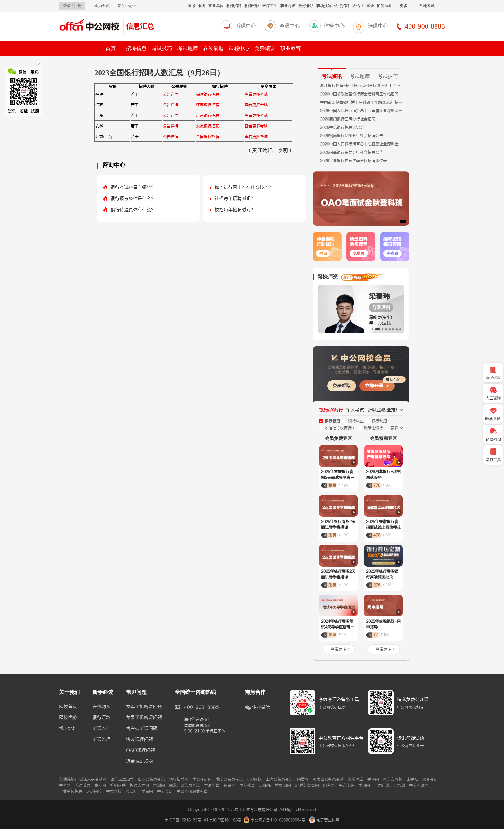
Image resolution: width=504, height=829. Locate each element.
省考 (202, 6)
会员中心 (290, 26)
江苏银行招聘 (208, 105)
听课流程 (102, 740)
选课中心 (378, 26)
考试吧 (131, 791)
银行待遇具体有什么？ (133, 210)
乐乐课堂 (355, 779)
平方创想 (346, 785)
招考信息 (136, 48)
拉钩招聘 (118, 785)
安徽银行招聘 (208, 126)
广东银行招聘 (208, 115)
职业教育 (291, 48)
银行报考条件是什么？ (133, 199)
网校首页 (68, 707)
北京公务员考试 (230, 779)
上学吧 (412, 779)
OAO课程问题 (140, 751)
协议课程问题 (139, 740)
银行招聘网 (179, 779)
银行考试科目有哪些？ (133, 187)
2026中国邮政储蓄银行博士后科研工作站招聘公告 (362, 94)
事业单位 (216, 6)
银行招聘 (342, 6)
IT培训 (399, 785)
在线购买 (102, 707)
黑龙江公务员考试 (184, 785)
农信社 (358, 6)
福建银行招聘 (208, 94)
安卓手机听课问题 (144, 707)
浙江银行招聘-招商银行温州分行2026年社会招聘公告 (362, 86)
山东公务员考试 (151, 779)
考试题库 (188, 48)
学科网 (373, 779)
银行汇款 (102, 718)
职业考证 (288, 6)
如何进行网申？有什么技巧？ (244, 187)
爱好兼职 (306, 6)
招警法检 (384, 6)
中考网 (65, 785)
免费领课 (265, 48)
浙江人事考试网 (93, 779)
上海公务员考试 (279, 779)
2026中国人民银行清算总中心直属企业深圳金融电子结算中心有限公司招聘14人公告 (362, 144)
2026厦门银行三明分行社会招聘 (348, 119)
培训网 (159, 785)
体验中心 (334, 26)
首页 (111, 48)
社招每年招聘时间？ (235, 199)
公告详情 (171, 94)
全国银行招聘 (208, 137)
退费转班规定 (139, 761)
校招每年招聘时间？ (235, 210)
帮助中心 (127, 6)
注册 (78, 6)
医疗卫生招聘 (122, 779)
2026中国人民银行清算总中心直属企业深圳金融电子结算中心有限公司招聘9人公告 (362, 111)
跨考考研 (430, 779)
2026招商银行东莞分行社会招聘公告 (352, 152)
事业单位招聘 (71, 791)
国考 (192, 6)
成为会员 (102, 6)
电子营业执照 (324, 820)
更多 (405, 6)
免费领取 (342, 386)
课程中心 (239, 48)
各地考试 (428, 6)
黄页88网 (283, 785)
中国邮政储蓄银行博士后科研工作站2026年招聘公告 (362, 102)
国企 (370, 6)
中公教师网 (419, 785)
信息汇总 (140, 26)
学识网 (364, 785)
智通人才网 (139, 785)
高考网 (100, 785)
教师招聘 (234, 6)
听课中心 (246, 26)
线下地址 (68, 729)
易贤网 (230, 785)
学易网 (147, 791)
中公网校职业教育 (192, 791)
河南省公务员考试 (328, 779)
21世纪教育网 (307, 785)
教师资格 (252, 6)
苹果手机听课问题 (144, 718)
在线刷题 (213, 48)
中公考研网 (202, 779)
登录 (67, 6)
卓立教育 (247, 785)
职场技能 (324, 6)
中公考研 (165, 791)
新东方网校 (393, 779)
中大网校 (114, 791)
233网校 (254, 779)
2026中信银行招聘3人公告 (343, 127)
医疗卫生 (270, 6)
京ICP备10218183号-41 (186, 820)
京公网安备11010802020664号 (278, 820)
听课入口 (102, 729)
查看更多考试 (256, 94)
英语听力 (83, 785)
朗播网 (303, 779)
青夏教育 (212, 785)
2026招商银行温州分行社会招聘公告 (352, 136)
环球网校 (94, 791)
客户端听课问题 (142, 729)
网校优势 (68, 718)
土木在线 (382, 785)
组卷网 (329, 785)
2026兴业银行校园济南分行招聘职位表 (354, 161)
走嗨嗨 (265, 785)
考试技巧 (162, 48)
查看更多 (338, 649)
